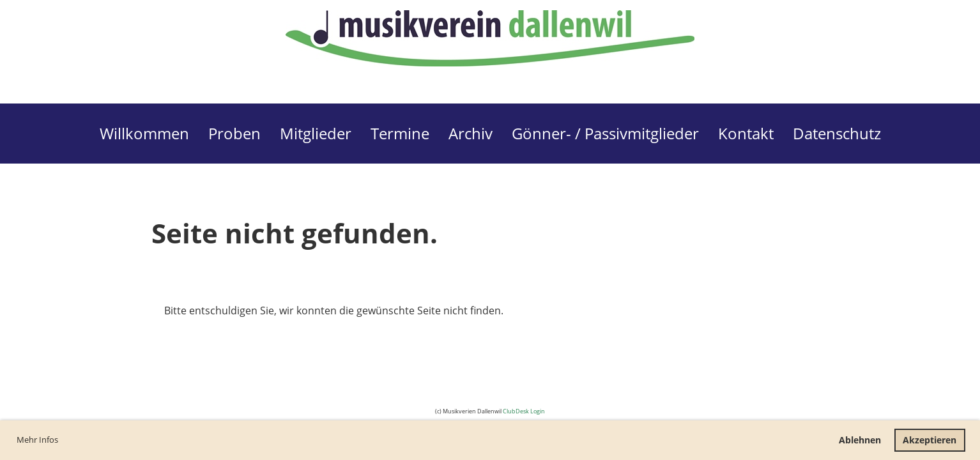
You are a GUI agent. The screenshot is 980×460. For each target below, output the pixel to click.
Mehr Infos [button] (37, 440)
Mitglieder (316, 133)
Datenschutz (837, 133)
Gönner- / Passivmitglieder (605, 133)
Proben (234, 133)
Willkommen (144, 133)
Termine (400, 133)
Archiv (471, 133)
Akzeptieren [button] (930, 440)
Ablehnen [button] (860, 440)
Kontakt (746, 133)
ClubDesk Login (524, 411)
